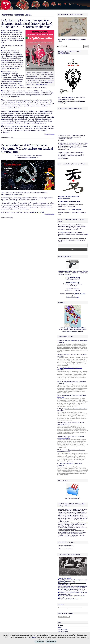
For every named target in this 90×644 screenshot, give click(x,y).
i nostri (74, 189)
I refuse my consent (51, 642)
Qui (59, 99)
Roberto (59, 361)
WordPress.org (62, 613)
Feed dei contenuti (63, 609)
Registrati (61, 604)
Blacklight (33, 637)
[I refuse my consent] (88, 638)
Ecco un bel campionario (66, 528)
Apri (59, 98)
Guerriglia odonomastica (69, 311)
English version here (64, 178)
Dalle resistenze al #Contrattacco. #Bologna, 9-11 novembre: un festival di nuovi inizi (27, 149)
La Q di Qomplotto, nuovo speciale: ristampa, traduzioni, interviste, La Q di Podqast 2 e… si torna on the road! (27, 24)
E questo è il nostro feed (73, 268)
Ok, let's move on (39, 642)
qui (76, 265)
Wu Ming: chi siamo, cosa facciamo (69, 176)
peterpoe (59, 334)
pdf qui (17, 68)
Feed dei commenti (63, 611)
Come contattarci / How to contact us (70, 181)
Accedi (60, 607)
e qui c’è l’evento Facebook (36, 212)
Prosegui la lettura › (50, 134)
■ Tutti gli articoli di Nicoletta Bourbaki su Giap (70, 578)
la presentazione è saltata (41, 84)
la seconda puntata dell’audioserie (23, 126)
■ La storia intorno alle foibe (65, 569)
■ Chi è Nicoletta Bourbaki (65, 558)
